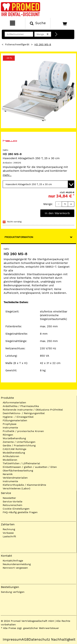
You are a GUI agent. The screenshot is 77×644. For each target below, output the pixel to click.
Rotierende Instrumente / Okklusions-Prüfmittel (33, 410)
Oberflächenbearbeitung (18, 471)
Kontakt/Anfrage (13, 561)
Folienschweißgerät (17, 44)
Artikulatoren (11, 456)
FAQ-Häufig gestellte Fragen (20, 512)
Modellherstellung (14, 453)
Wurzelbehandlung (14, 438)
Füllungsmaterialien (15, 420)
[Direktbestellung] (56, 34)
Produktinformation (19, 237)
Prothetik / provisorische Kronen (23, 431)
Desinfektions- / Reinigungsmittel (24, 413)
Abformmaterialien (14, 402)
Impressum (12, 640)
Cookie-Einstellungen (16, 509)
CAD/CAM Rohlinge (14, 449)
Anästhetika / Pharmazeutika (21, 406)
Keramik (8, 474)
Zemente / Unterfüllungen (19, 442)
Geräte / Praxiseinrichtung (19, 445)
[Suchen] (38, 23)
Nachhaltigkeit (63, 640)
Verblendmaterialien (15, 478)
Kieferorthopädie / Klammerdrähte (24, 485)
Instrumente (10, 428)
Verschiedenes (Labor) (16, 488)
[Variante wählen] (38, 184)
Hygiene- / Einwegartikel (18, 417)
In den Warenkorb (57, 213)
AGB (25, 640)
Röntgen (8, 435)
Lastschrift (9, 536)
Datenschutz (39, 640)
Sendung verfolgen (13, 592)
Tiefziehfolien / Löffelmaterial (21, 463)
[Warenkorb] (63, 23)
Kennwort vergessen (15, 568)
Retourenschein (13, 505)
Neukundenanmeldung (17, 564)
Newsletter (9, 498)
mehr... (7, 175)
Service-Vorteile (13, 501)
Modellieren (10, 460)
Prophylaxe (10, 424)
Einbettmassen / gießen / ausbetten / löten (30, 467)
